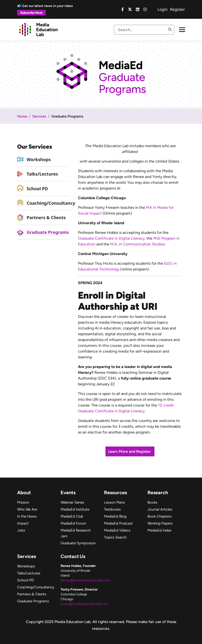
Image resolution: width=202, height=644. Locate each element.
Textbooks (112, 509)
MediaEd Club (72, 516)
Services (39, 116)
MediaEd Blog (115, 516)
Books (152, 502)
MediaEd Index (159, 530)
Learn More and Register (130, 451)
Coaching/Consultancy (51, 203)
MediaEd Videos (117, 530)
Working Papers (160, 523)
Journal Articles (160, 509)
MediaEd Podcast (118, 523)
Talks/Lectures (42, 174)
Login (163, 9)
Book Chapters (160, 516)
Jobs (21, 530)
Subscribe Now (31, 13)
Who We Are (27, 509)
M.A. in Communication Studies (138, 244)
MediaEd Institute (75, 509)
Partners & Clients (46, 217)
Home (22, 116)
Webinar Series (72, 502)
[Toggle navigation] (182, 30)
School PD (37, 189)
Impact (23, 523)
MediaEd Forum (73, 523)
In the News (27, 516)
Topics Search (115, 537)
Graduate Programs (48, 232)
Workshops (39, 159)
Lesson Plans (114, 502)
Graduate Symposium (78, 543)
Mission (23, 502)
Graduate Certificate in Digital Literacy (111, 238)
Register (177, 9)
